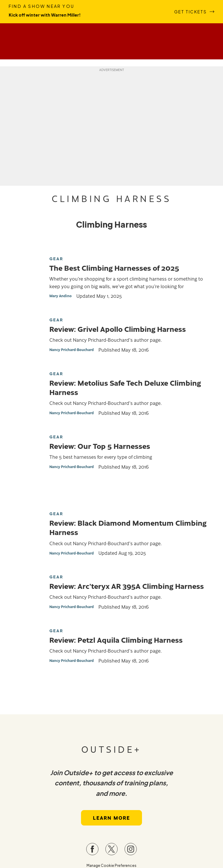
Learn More (111, 818)
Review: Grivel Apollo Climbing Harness (118, 329)
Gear (56, 258)
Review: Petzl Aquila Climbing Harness (116, 640)
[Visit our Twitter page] (111, 849)
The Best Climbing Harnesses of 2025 (114, 268)
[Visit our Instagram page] (131, 849)
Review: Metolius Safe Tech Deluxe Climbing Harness (125, 387)
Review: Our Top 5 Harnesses (100, 446)
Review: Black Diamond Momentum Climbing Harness (128, 527)
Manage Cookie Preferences (111, 866)
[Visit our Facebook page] (92, 849)
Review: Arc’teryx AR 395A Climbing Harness (127, 586)
